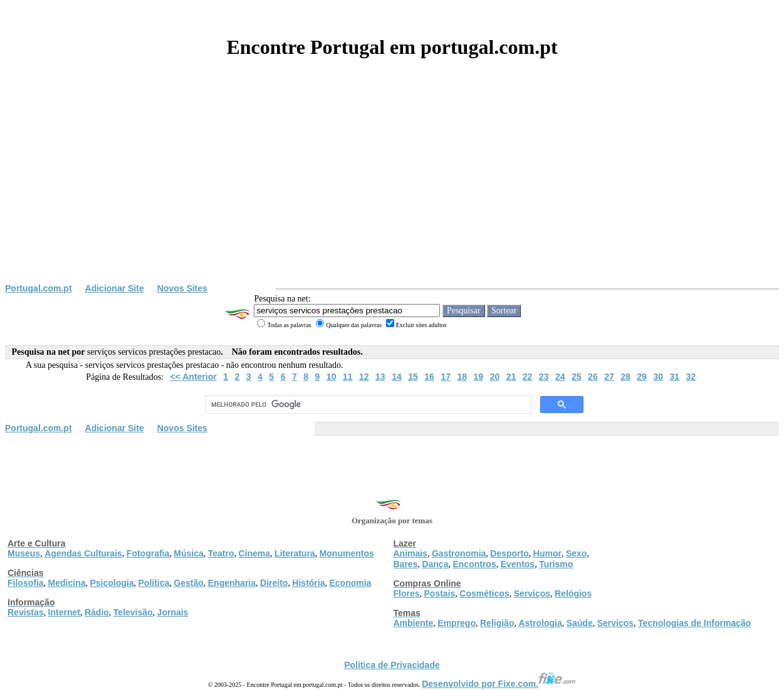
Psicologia (112, 583)
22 (528, 377)
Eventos (518, 564)
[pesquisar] (367, 405)
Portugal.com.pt (39, 288)
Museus (24, 553)
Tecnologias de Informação (694, 623)
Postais (440, 593)
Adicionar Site (115, 288)
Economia (350, 583)
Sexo (576, 553)
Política (154, 583)
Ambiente (414, 623)
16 (429, 377)
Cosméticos (484, 593)
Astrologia (540, 623)
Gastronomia (459, 553)
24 (560, 377)
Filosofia (26, 583)
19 (479, 377)
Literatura (295, 553)
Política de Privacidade (392, 665)
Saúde (580, 623)
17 (446, 377)
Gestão (188, 583)
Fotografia (148, 553)
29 (642, 377)
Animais (410, 553)
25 (577, 377)
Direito (274, 583)
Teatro (221, 553)
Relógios (573, 593)
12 (364, 377)
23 (544, 377)
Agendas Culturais (83, 553)
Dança (435, 564)
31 (674, 377)
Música (188, 553)
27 (609, 377)
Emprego (457, 623)
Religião (497, 623)
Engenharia (232, 583)
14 (397, 377)
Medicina (67, 583)
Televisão (133, 612)
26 (593, 377)
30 (658, 377)
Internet (64, 612)
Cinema (255, 553)
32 (691, 377)
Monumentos (347, 553)
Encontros (474, 564)
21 (511, 377)
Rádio (97, 612)
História (308, 583)
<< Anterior (194, 377)
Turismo (556, 564)
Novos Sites (182, 288)
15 (413, 377)
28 (625, 377)
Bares (406, 564)
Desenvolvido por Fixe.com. (499, 684)
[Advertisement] (392, 189)
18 (462, 377)
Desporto (509, 553)
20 (495, 377)
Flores (407, 593)
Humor (547, 553)
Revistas (26, 612)
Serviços (532, 593)
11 (348, 377)
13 (380, 377)
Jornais (173, 612)
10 (332, 377)
